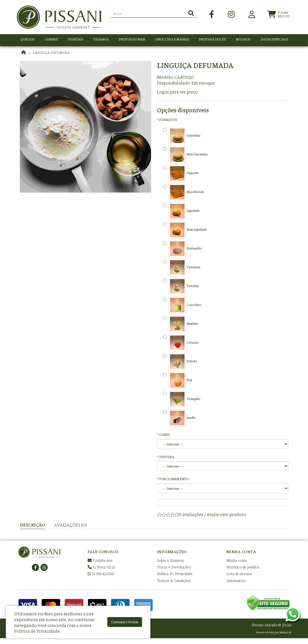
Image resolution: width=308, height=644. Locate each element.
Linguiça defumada (51, 52)
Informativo (236, 580)
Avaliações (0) (70, 524)
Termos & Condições (174, 580)
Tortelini (181, 286)
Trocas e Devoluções (174, 567)
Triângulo (181, 399)
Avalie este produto (226, 514)
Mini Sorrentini (185, 155)
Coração (181, 343)
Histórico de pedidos (243, 567)
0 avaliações (191, 514)
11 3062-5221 (102, 567)
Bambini (180, 324)
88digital (286, 632)
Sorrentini (182, 136)
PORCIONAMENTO (174, 479)
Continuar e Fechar (125, 622)
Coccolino (182, 305)
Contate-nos (100, 560)
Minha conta (237, 560)
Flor (178, 380)
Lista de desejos (239, 574)
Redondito (182, 249)
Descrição (32, 524)
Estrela (180, 362)
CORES (164, 434)
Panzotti (181, 173)
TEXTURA (167, 457)
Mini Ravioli (183, 192)
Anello (179, 418)
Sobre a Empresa (170, 560)
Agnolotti (181, 211)
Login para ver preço (177, 91)
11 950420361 (101, 574)
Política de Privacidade (175, 574)
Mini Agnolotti (185, 230)
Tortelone (182, 267)
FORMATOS (168, 120)
